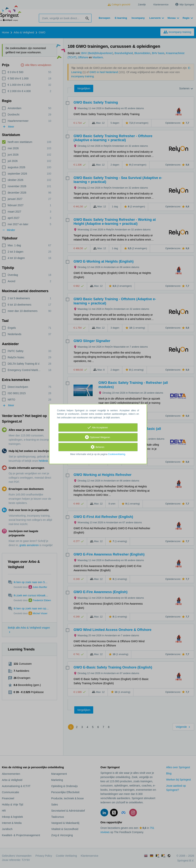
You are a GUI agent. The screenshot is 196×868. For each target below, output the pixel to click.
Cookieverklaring (116, 454)
